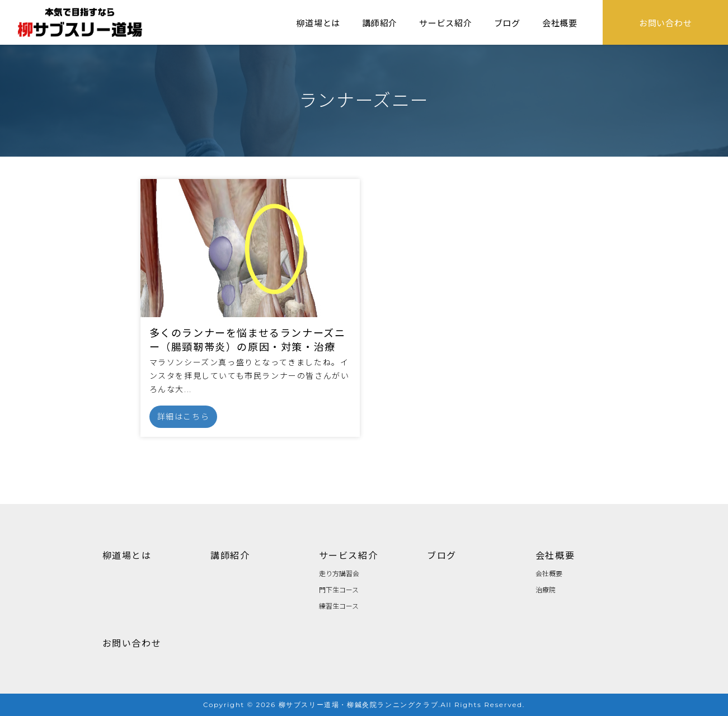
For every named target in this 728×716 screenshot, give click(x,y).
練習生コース (339, 606)
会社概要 (560, 23)
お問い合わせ (666, 23)
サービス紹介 (446, 23)
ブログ (507, 23)
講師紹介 (380, 23)
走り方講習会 (339, 573)
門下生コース (339, 589)
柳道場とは (318, 23)
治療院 (546, 589)
